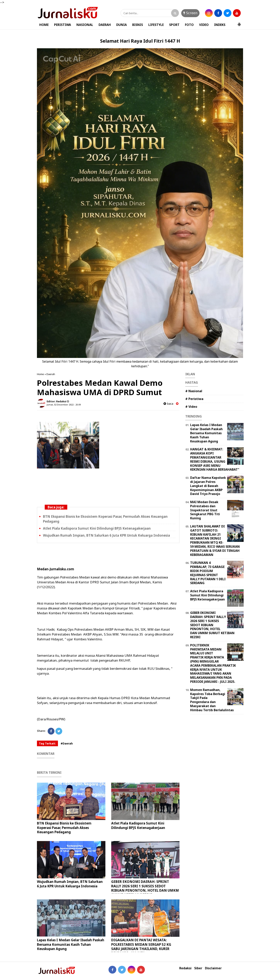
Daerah (51, 374)
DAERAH (105, 25)
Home (40, 374)
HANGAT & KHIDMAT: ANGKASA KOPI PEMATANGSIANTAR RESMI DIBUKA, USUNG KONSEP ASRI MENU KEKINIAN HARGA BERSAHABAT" (215, 459)
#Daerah (67, 743)
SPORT (174, 25)
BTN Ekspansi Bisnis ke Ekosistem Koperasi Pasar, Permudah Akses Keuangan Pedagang (64, 828)
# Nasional (194, 391)
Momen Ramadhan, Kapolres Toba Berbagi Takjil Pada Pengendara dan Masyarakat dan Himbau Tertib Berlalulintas (212, 700)
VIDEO (204, 25)
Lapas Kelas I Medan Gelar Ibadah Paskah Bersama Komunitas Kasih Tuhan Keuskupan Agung (71, 944)
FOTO (189, 25)
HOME (44, 25)
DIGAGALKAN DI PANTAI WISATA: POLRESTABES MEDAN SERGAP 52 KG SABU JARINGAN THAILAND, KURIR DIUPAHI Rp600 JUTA (141, 946)
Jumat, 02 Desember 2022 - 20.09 (64, 405)
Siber (198, 968)
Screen (190, 13)
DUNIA (122, 25)
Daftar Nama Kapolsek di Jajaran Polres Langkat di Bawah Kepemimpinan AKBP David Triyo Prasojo (208, 486)
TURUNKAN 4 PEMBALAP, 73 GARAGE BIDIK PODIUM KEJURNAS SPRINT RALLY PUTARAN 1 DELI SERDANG (208, 573)
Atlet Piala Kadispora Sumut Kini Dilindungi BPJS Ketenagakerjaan (97, 528)
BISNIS (138, 25)
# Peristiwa (194, 399)
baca (168, 404)
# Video (191, 407)
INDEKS (220, 25)
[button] (239, 23)
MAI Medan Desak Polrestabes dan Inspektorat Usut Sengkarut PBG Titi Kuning (205, 510)
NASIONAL (85, 25)
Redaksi (185, 968)
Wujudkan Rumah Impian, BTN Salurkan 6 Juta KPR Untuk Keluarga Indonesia (106, 535)
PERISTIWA (63, 25)
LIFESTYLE (156, 25)
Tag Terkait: (47, 743)
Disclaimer (213, 968)
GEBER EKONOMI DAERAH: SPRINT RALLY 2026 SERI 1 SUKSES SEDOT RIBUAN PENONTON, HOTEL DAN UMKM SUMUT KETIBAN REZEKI (145, 888)
